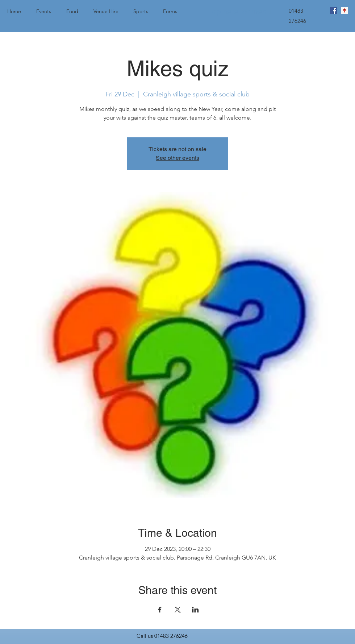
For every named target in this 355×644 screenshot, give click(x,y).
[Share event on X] (178, 610)
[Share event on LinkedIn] (195, 610)
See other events (177, 158)
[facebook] (334, 11)
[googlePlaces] (344, 11)
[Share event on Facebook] (160, 610)
